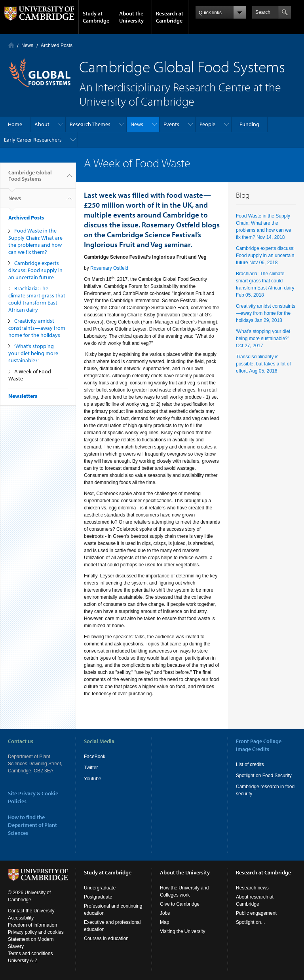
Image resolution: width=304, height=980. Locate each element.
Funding (249, 124)
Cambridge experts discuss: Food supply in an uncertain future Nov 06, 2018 (265, 255)
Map (164, 922)
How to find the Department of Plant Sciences (32, 825)
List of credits (250, 764)
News (27, 45)
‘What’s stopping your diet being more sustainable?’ (33, 353)
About (42, 124)
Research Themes (90, 124)
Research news (252, 888)
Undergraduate (100, 888)
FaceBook (95, 757)
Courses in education (106, 938)
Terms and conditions (30, 954)
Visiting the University (183, 931)
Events (171, 124)
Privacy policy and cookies (36, 932)
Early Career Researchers (33, 140)
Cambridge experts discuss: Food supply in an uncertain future (35, 270)
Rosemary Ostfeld (109, 268)
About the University (131, 17)
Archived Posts (57, 45)
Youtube (93, 779)
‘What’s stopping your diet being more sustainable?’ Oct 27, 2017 (263, 339)
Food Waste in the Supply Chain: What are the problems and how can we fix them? (35, 241)
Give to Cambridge (180, 904)
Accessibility (21, 918)
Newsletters (23, 396)
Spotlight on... (250, 922)
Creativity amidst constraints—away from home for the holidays (37, 328)
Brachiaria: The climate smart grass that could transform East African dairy (37, 299)
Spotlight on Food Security (264, 776)
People (207, 124)
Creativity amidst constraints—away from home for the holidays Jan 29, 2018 (266, 313)
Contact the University (31, 911)
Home (11, 45)
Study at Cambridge (96, 17)
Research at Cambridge (170, 17)
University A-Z (23, 961)
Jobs (165, 913)
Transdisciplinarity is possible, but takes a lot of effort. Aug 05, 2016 (263, 364)
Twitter (91, 768)
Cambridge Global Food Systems (30, 179)
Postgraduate (98, 897)
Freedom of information (32, 925)
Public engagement (256, 913)
